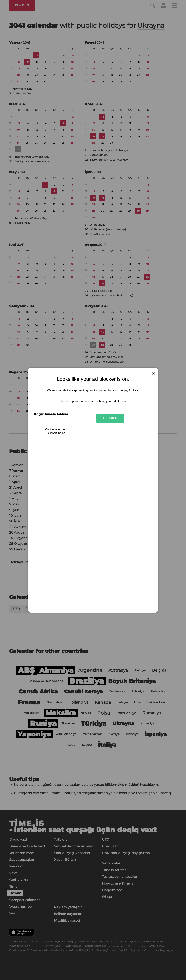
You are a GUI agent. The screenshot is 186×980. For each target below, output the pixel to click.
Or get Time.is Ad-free (51, 414)
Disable (110, 418)
